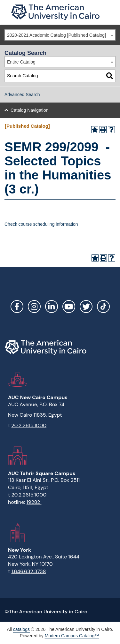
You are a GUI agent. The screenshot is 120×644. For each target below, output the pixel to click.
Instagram (34, 307)
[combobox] (60, 35)
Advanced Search (22, 95)
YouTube (69, 307)
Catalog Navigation (29, 110)
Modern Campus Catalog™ (72, 636)
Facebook (17, 307)
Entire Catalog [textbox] (21, 62)
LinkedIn (52, 307)
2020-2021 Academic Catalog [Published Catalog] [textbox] (56, 35)
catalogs (21, 629)
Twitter (86, 307)
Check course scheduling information (41, 224)
